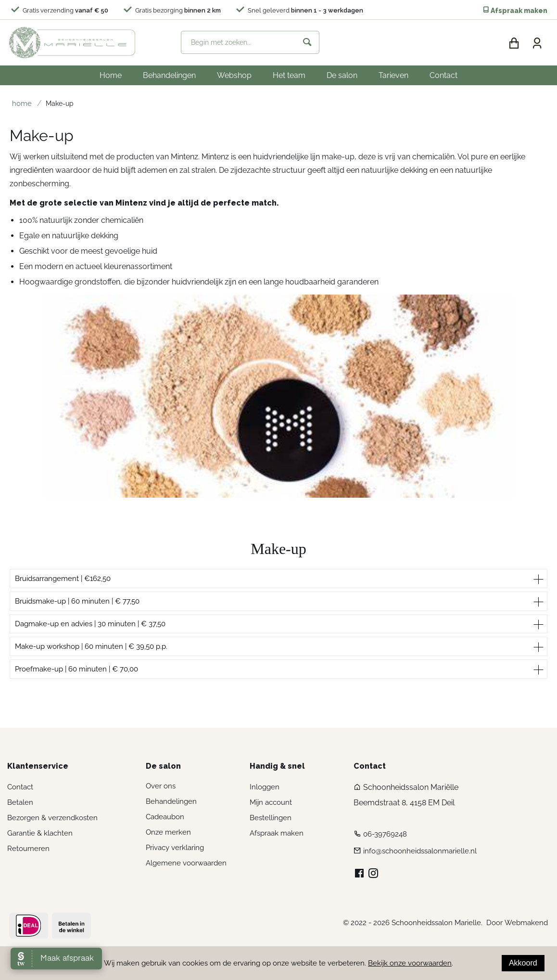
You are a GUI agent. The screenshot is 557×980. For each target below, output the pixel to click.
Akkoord (523, 963)
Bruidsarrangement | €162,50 (63, 579)
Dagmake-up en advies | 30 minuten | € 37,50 (90, 624)
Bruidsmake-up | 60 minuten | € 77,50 (77, 601)
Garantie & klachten (40, 833)
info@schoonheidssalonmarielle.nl (420, 851)
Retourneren (28, 849)
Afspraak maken (515, 11)
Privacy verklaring (175, 848)
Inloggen (265, 787)
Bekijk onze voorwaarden (410, 963)
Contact (443, 75)
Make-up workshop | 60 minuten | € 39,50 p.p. (91, 646)
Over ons (161, 786)
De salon (342, 75)
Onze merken (168, 832)
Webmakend (526, 923)
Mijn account (271, 802)
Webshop (234, 75)
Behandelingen (169, 75)
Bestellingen (271, 818)
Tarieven (393, 75)
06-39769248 (385, 834)
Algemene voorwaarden (186, 863)
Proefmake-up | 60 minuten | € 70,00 (76, 669)
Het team (289, 75)
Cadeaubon (165, 817)
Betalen (20, 802)
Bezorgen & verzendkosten (52, 818)
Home (111, 75)
